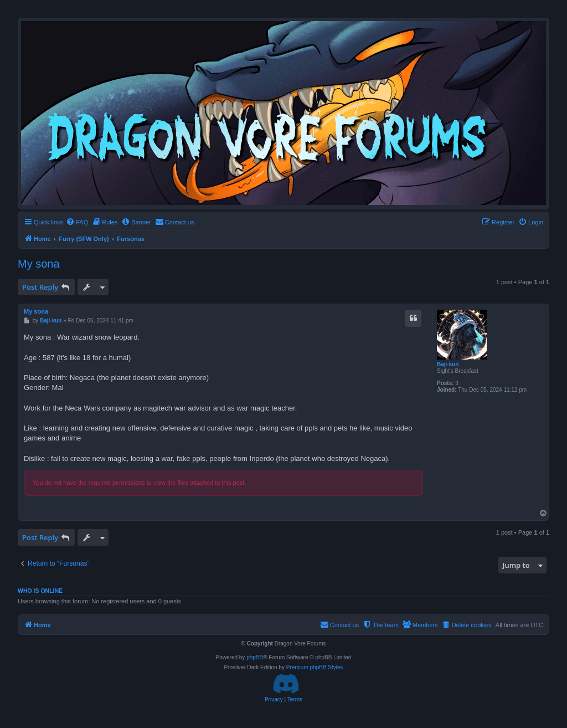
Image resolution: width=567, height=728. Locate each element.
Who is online (40, 591)
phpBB (255, 657)
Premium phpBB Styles (315, 667)
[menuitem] (77, 222)
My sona (39, 264)
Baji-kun (448, 364)
